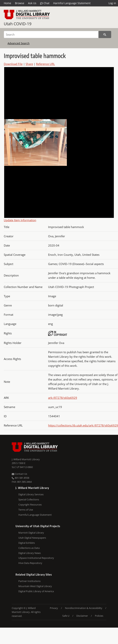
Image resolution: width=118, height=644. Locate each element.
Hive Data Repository (30, 563)
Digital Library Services (31, 494)
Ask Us (32, 3)
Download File (13, 64)
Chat (45, 3)
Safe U (66, 616)
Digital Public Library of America (36, 591)
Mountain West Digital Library (35, 586)
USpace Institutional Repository (36, 558)
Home (7, 3)
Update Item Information (20, 220)
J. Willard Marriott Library (26, 459)
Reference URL (45, 64)
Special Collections (29, 499)
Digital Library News (30, 553)
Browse (20, 3)
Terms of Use (26, 510)
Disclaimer (82, 616)
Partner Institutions (29, 581)
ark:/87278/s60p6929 (63, 398)
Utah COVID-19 (18, 24)
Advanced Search (19, 43)
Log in (112, 3)
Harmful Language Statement (72, 3)
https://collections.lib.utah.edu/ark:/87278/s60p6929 (83, 425)
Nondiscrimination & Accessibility (84, 608)
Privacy (54, 608)
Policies (99, 616)
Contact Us (19, 474)
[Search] (51, 34)
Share (29, 64)
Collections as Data (29, 548)
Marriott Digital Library (31, 533)
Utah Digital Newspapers (32, 538)
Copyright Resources (30, 505)
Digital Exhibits (27, 543)
